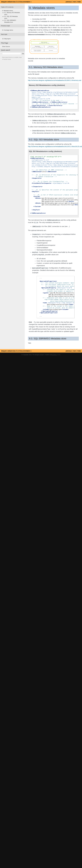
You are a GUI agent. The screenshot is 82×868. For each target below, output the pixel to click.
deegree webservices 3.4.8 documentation (16, 2)
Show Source (6, 47)
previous (69, 2)
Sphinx (55, 353)
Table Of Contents (7, 7)
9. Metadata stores (7, 11)
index (79, 2)
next (74, 2)
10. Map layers (6, 39)
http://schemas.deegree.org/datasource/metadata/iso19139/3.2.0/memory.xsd (55, 80)
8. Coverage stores (8, 30)
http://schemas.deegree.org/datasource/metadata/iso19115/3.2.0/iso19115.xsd (55, 146)
